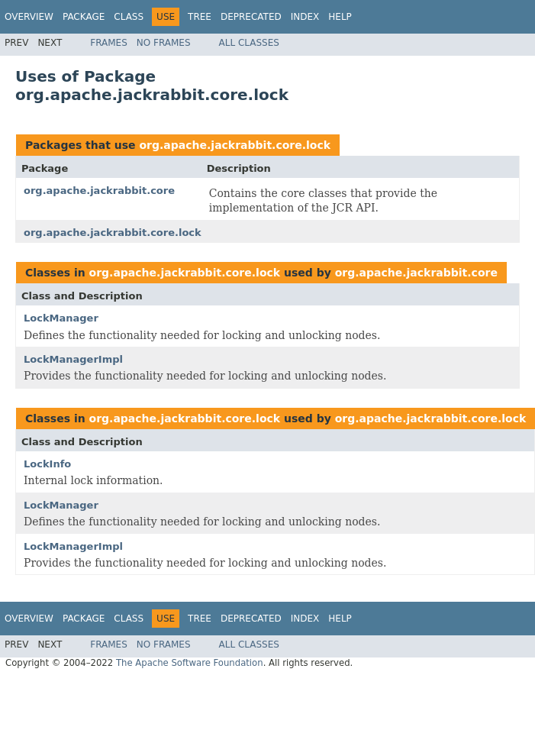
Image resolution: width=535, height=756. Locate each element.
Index (305, 17)
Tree (200, 17)
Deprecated (251, 17)
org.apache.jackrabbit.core (99, 191)
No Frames (164, 43)
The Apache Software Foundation (190, 663)
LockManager (61, 318)
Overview (29, 17)
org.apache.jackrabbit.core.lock (235, 145)
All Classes (249, 43)
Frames (109, 43)
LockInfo (47, 464)
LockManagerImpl (73, 359)
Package (84, 17)
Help (340, 17)
